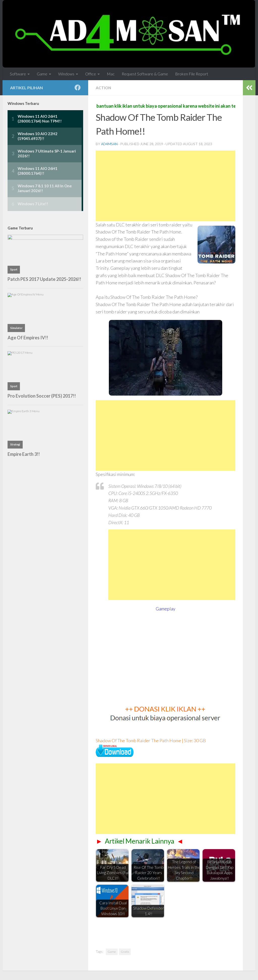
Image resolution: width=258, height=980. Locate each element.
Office (91, 74)
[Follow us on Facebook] (78, 87)
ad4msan (110, 144)
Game (42, 74)
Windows (66, 74)
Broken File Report (192, 74)
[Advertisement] (166, 186)
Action (104, 88)
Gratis (125, 952)
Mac (111, 74)
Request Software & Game (145, 74)
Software (18, 74)
